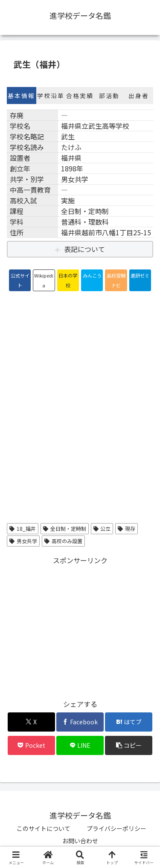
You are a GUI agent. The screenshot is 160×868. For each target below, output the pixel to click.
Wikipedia (44, 280)
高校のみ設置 (63, 541)
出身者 (139, 95)
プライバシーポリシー (116, 828)
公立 (102, 528)
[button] (129, 745)
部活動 (109, 95)
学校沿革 (51, 95)
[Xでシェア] (31, 722)
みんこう (92, 275)
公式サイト (20, 280)
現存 (127, 528)
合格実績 (80, 95)
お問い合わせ (80, 841)
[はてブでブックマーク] (129, 722)
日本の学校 (68, 280)
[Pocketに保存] (31, 745)
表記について (84, 249)
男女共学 (23, 541)
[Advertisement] (80, 626)
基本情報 (21, 95)
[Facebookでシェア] (80, 722)
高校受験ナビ (116, 280)
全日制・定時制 (65, 528)
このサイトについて (44, 828)
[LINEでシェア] (80, 745)
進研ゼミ (140, 275)
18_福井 (23, 528)
